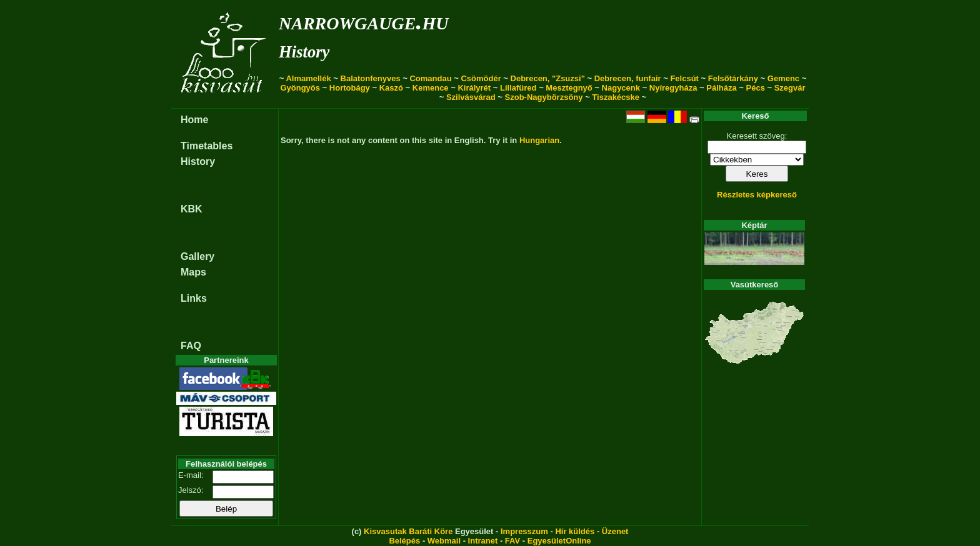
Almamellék (308, 78)
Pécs (756, 88)
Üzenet (615, 531)
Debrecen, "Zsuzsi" (548, 78)
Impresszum (524, 531)
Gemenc (783, 78)
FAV (512, 541)
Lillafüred (518, 88)
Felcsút (684, 78)
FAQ (191, 346)
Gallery (197, 256)
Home (194, 120)
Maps (193, 272)
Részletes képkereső (757, 195)
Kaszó (391, 88)
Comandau (430, 78)
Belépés (404, 541)
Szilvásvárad (471, 97)
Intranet (483, 541)
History (304, 52)
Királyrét (474, 88)
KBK (192, 209)
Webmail (444, 541)
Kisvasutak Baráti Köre (408, 531)
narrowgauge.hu (363, 21)
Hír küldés (575, 531)
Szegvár (790, 88)
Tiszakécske (616, 97)
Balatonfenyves (371, 78)
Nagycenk (621, 88)
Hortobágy (350, 88)
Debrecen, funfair (628, 78)
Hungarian (539, 140)
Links (194, 298)
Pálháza (721, 88)
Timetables (207, 146)
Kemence (431, 88)
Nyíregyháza (673, 88)
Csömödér (481, 78)
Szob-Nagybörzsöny (544, 97)
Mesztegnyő (569, 88)
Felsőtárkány (733, 78)
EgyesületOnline (559, 541)
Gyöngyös (300, 88)
